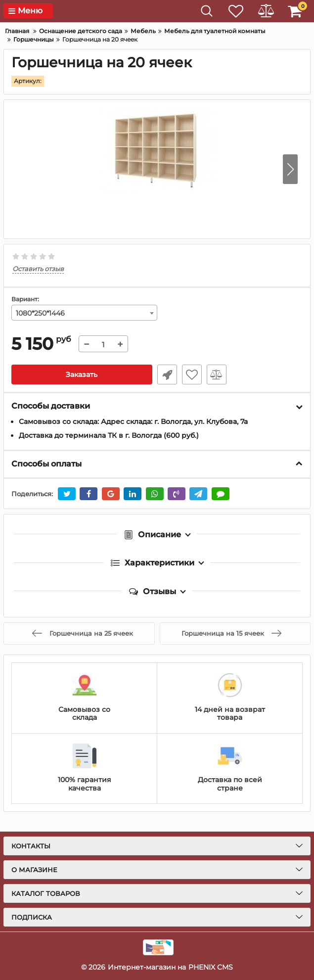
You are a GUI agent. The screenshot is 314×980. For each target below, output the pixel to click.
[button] (290, 169)
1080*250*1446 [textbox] (40, 313)
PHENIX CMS (211, 967)
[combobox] (84, 313)
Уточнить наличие (167, 374)
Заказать (82, 374)
